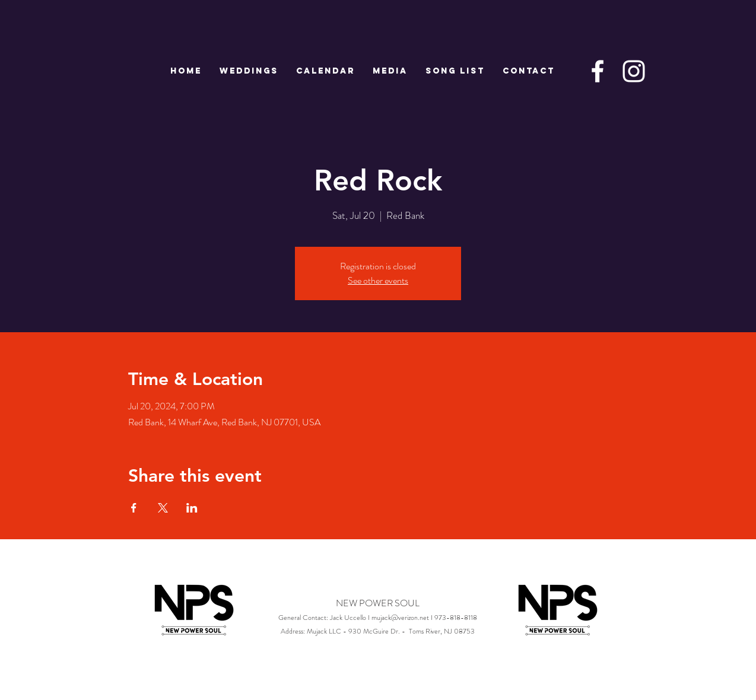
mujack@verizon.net (400, 618)
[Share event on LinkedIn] (192, 508)
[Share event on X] (163, 508)
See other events (378, 280)
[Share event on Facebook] (134, 508)
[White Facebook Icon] (598, 71)
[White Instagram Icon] (634, 71)
